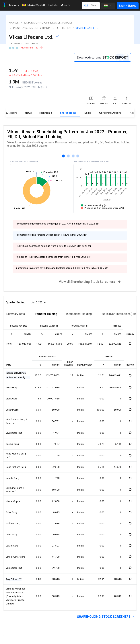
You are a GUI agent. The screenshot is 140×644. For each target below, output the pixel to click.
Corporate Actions (111, 113)
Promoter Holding (45, 314)
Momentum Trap (30, 48)
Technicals (46, 113)
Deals (88, 113)
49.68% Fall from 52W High (27, 75)
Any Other (12, 579)
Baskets (53, 5)
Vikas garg (12, 387)
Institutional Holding (79, 314)
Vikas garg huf (14, 568)
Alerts (133, 112)
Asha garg (11, 512)
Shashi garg (12, 410)
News (28, 113)
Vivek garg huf (14, 433)
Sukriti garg (12, 546)
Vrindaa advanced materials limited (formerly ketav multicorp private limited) (16, 596)
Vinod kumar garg (15, 557)
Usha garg (11, 534)
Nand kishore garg (16, 467)
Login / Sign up (128, 6)
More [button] (65, 5)
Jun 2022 (37, 302)
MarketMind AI (33, 5)
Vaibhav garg (13, 523)
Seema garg (12, 444)
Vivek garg (12, 399)
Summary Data (16, 314)
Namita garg (12, 478)
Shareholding (69, 113)
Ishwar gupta (13, 501)
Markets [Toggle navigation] (14, 5)
